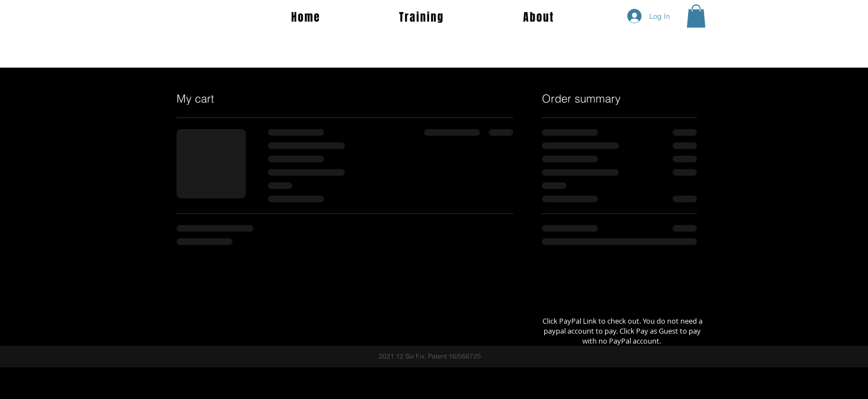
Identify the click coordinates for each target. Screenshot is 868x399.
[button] (696, 16)
